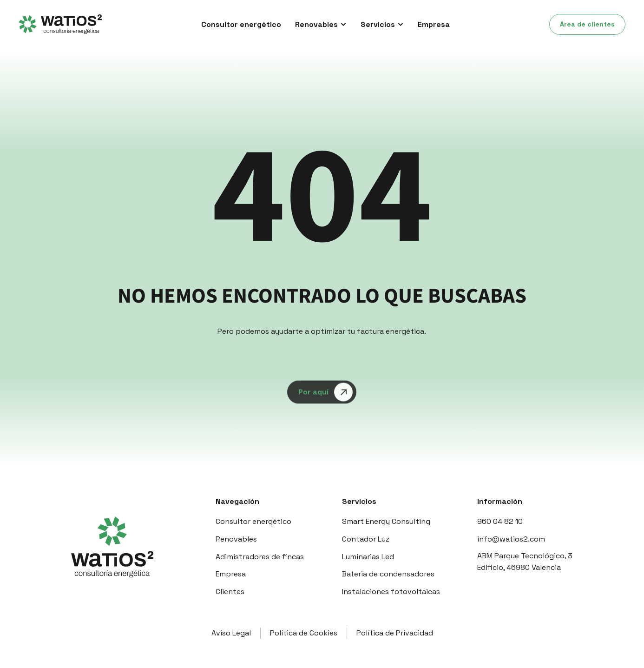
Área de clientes (587, 24)
